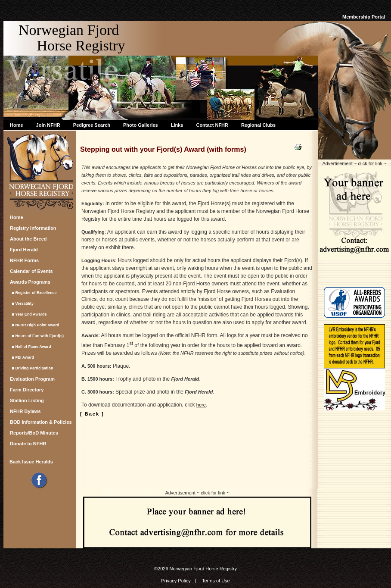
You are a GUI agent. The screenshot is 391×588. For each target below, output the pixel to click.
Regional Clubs (258, 125)
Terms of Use (216, 581)
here (201, 405)
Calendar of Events (31, 271)
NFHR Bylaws (25, 411)
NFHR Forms (24, 260)
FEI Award (22, 357)
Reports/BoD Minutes (34, 433)
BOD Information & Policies (41, 422)
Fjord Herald (24, 250)
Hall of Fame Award (31, 347)
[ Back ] (92, 414)
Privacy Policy (176, 581)
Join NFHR (48, 125)
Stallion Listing (27, 400)
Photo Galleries (141, 125)
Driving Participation (32, 368)
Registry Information (33, 228)
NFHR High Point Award (35, 325)
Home (17, 125)
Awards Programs (30, 282)
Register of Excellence (33, 293)
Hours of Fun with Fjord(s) (37, 336)
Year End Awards (28, 314)
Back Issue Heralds (31, 462)
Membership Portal (364, 17)
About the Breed (28, 239)
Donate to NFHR (28, 444)
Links (177, 125)
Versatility (22, 303)
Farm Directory (27, 390)
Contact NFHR (212, 125)
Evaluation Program (32, 379)
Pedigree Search (92, 125)
